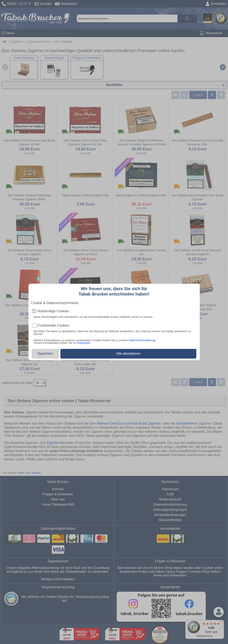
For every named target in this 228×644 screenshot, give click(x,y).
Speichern (45, 354)
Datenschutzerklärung (142, 340)
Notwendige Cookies (53, 311)
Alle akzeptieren (128, 354)
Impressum (84, 343)
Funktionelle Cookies (53, 326)
